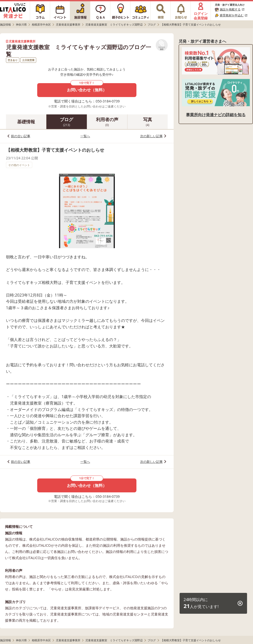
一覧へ (85, 136)
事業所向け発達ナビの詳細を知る (216, 115)
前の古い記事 (21, 136)
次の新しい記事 (151, 136)
